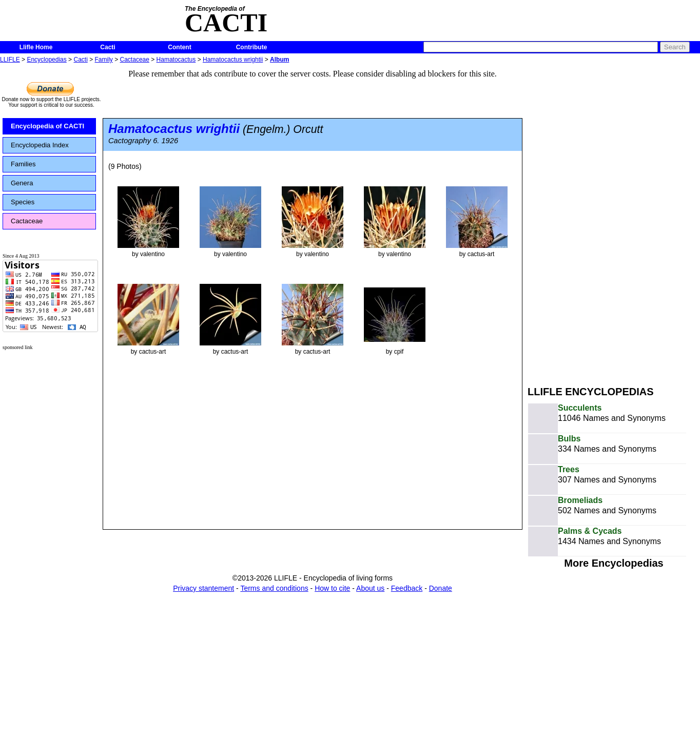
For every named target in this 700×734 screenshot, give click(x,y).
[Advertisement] (591, 220)
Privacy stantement (203, 588)
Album (279, 60)
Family (104, 60)
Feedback (407, 588)
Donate (441, 588)
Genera (22, 183)
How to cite (332, 588)
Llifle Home (36, 47)
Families (23, 164)
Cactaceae (135, 60)
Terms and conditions (274, 588)
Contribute (252, 47)
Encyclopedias (46, 60)
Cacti (108, 47)
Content (179, 47)
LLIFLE (10, 60)
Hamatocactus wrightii (233, 60)
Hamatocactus (176, 60)
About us (370, 588)
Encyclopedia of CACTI (47, 126)
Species (23, 202)
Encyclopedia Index (40, 145)
